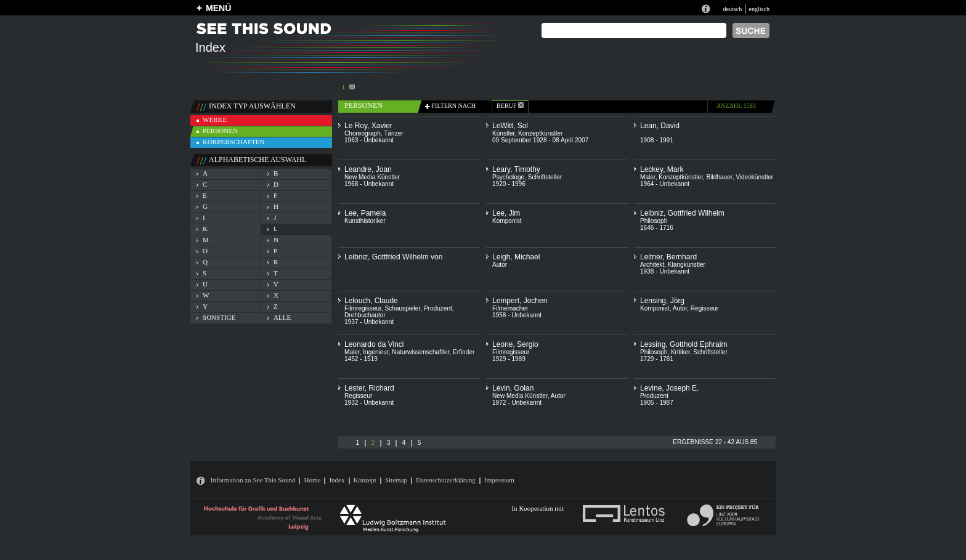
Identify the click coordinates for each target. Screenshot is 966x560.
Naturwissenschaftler (420, 352)
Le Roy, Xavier (368, 126)
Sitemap (396, 480)
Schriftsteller (545, 177)
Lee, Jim (506, 213)
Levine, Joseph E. (669, 388)
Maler (648, 177)
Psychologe (508, 177)
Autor (500, 265)
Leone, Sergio (515, 344)
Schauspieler (403, 308)
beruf (510, 106)
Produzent (438, 308)
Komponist (507, 221)
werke (215, 120)
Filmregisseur (363, 308)
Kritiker (680, 352)
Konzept (365, 480)
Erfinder (464, 352)
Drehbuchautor (365, 315)
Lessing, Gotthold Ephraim (684, 344)
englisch (759, 9)
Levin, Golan (513, 388)
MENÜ (218, 8)
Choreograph (363, 133)
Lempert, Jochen (520, 301)
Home (312, 480)
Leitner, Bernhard (668, 257)
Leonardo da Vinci (374, 344)
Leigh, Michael (516, 257)
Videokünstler (754, 177)
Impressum (499, 480)
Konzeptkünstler (540, 133)
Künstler (503, 133)
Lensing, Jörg (662, 301)
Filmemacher (510, 308)
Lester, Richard (369, 388)
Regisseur (704, 308)
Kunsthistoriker (365, 221)
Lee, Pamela (365, 213)
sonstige (219, 317)
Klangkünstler (687, 265)
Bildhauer (720, 177)
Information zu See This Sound (253, 480)
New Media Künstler (372, 177)
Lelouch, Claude (371, 301)
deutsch (732, 9)
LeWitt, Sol (510, 126)
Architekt (652, 265)
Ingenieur (375, 352)
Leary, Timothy (516, 169)
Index (337, 480)
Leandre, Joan (368, 169)
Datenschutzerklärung (446, 480)
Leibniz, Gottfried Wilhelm (682, 213)
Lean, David (660, 126)
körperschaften (234, 142)
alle (282, 317)
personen (220, 131)
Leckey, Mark (662, 169)
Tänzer (393, 133)
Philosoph (654, 221)
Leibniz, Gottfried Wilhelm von (393, 257)
